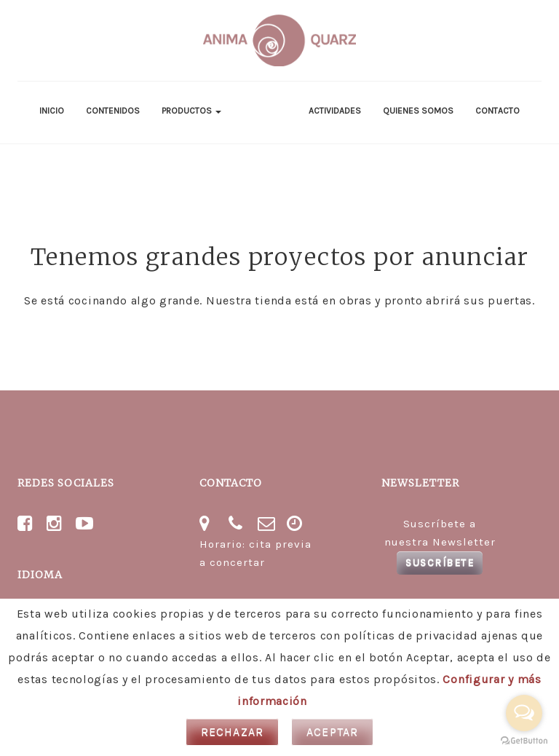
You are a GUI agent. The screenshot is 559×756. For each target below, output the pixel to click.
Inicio (52, 111)
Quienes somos (418, 111)
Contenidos (113, 111)
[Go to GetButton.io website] (524, 741)
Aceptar (332, 732)
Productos (191, 111)
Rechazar (233, 732)
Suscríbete (440, 563)
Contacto (497, 111)
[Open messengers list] (524, 713)
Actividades (335, 111)
